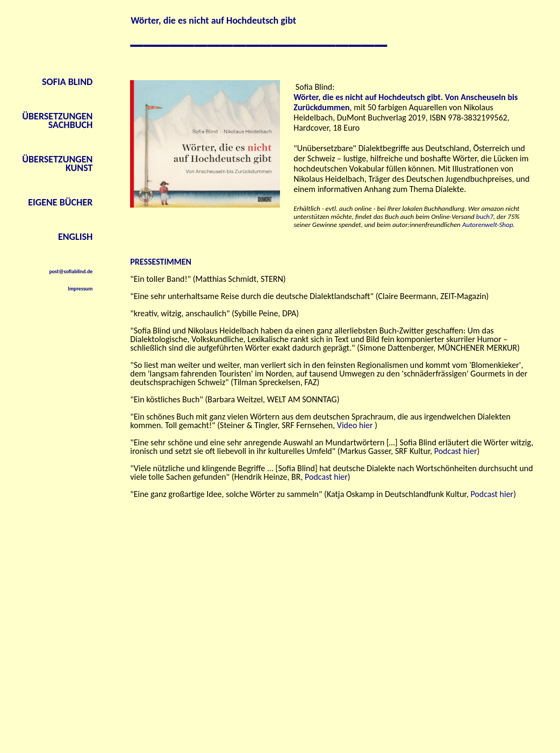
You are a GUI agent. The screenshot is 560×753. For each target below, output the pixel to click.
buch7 (485, 216)
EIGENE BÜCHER (60, 202)
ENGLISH (75, 237)
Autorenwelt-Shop (488, 225)
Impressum (80, 289)
